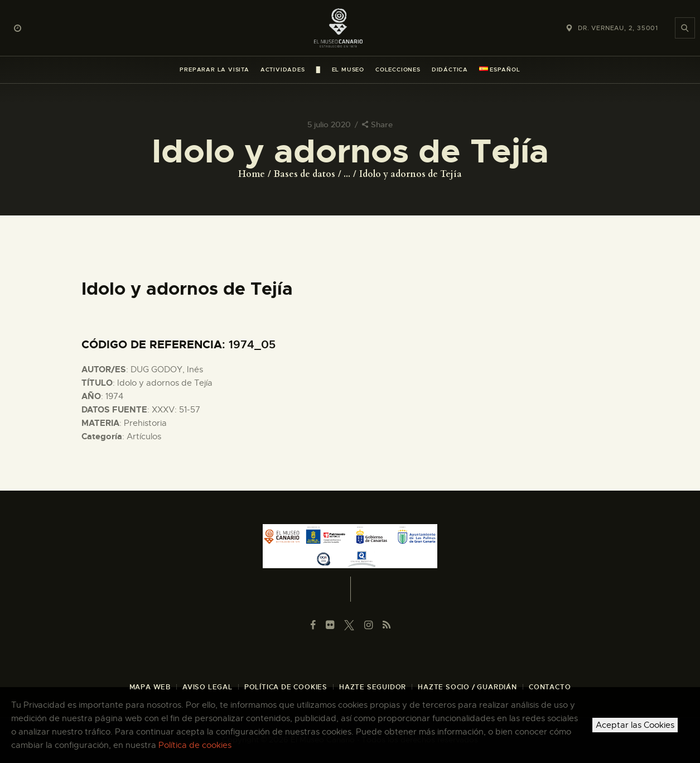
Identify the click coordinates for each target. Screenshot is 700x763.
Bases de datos (305, 174)
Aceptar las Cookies (635, 725)
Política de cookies (195, 745)
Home (252, 174)
